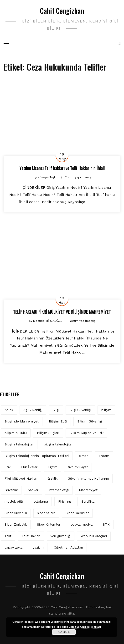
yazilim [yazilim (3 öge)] (38, 547)
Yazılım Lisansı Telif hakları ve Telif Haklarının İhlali (62, 168)
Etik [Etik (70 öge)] (8, 467)
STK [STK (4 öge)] (106, 524)
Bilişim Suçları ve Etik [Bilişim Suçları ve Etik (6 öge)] (86, 433)
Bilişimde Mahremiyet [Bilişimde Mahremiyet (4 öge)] (22, 421)
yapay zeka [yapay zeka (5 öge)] (13, 547)
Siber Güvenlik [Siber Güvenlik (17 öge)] (16, 513)
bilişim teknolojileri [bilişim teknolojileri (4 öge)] (59, 444)
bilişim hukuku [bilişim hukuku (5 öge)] (16, 433)
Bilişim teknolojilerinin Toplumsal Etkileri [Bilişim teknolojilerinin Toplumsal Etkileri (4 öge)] (37, 456)
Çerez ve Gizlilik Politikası (85, 627)
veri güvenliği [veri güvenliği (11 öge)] (61, 536)
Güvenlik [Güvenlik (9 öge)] (11, 490)
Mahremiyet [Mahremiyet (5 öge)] (88, 490)
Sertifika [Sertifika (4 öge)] (88, 501)
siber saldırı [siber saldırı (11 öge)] (46, 513)
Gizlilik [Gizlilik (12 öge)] (52, 478)
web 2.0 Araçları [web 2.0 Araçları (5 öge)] (94, 536)
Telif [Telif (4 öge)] (8, 536)
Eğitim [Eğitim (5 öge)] (53, 467)
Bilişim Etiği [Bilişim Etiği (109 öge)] (58, 421)
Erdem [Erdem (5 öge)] (104, 456)
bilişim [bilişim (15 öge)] (106, 410)
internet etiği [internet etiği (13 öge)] (59, 490)
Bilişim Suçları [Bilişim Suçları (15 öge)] (48, 433)
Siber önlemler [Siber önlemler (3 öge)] (49, 524)
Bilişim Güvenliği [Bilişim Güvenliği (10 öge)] (90, 421)
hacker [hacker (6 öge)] (33, 490)
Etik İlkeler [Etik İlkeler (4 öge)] (29, 467)
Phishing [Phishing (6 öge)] (65, 501)
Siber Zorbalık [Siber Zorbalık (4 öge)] (16, 524)
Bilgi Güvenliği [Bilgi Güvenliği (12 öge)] (80, 410)
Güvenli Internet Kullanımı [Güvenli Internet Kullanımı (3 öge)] (88, 478)
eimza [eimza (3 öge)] (84, 456)
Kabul (64, 632)
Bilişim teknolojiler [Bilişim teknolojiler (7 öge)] (19, 444)
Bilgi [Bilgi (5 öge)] (56, 410)
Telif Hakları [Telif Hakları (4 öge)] (31, 536)
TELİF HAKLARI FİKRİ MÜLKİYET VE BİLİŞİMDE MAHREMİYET (62, 312)
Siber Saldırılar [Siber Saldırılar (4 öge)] (77, 513)
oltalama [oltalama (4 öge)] (41, 501)
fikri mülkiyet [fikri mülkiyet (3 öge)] (78, 467)
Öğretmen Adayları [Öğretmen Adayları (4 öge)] (68, 547)
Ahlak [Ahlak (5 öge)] (9, 410)
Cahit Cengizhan (62, 11)
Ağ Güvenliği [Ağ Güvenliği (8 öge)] (33, 410)
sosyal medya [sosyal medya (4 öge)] (82, 524)
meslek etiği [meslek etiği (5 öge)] (14, 501)
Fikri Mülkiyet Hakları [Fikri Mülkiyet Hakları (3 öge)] (21, 478)
